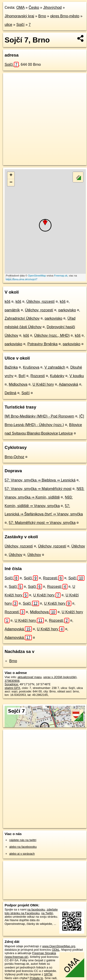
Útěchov (78, 546)
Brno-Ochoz (14, 457)
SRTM (48, 974)
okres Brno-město (65, 16)
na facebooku (36, 909)
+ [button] (11, 175)
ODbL (56, 950)
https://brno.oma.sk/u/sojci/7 (22, 279)
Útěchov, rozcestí (40, 302)
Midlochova (18, 384)
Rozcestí (38, 376)
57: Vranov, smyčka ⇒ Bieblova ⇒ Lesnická (40, 480)
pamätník (12, 310)
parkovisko (67, 310)
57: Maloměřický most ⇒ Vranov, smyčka (42, 523)
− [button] (11, 183)
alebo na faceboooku (23, 847)
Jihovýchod (52, 8)
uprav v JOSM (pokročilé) (60, 677)
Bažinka (11, 367)
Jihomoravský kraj (19, 16)
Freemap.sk (61, 276)
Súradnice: (12, 684)
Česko (34, 8)
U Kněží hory (43, 384)
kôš (7, 302)
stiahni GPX (12, 688)
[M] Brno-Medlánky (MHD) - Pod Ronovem (39, 416)
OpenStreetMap (37, 276)
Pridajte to (36, 978)
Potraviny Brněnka (43, 344)
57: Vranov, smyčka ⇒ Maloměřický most (38, 489)
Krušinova (31, 367)
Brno (42, 16)
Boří (22, 376)
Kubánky (57, 376)
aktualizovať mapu (30, 677)
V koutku (77, 376)
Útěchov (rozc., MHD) (52, 335)
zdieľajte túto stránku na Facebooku (31, 911)
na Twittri (47, 913)
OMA (21, 8)
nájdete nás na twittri (23, 840)
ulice (8, 25)
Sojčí (21, 25)
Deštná (10, 393)
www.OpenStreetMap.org (59, 946)
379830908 (12, 681)
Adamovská (69, 384)
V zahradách (55, 367)
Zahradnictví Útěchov (22, 318)
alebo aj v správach (22, 854)
